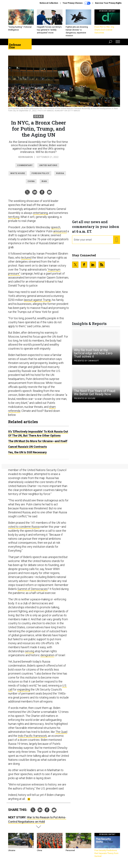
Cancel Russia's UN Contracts (27, 449)
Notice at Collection (49, 3)
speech (56, 230)
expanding (24, 692)
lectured (26, 260)
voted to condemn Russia (24, 529)
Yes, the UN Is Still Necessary (27, 455)
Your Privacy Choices (77, 3)
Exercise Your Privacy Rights (108, 3)
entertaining (40, 215)
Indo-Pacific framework (32, 738)
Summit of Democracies (33, 591)
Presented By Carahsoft (86, 363)
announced (60, 234)
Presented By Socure (85, 401)
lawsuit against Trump (37, 302)
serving (30, 654)
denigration (47, 658)
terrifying (14, 219)
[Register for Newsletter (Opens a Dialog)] (116, 242)
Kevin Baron (26, 159)
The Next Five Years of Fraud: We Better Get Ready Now (95, 395)
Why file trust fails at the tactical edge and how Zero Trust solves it (93, 356)
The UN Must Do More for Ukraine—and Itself (38, 443)
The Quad (61, 734)
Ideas (38, 119)
